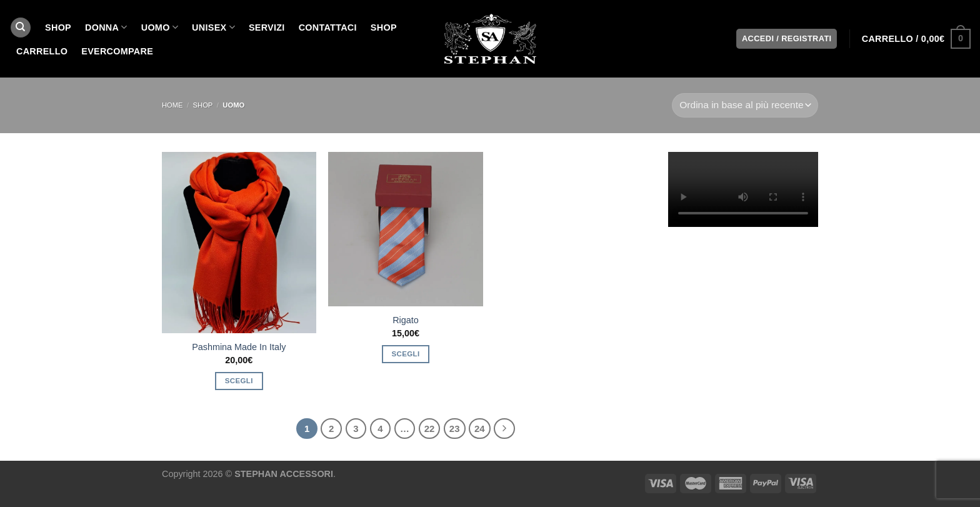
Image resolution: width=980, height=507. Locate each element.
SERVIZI (267, 28)
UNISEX (213, 27)
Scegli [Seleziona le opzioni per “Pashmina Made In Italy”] (239, 381)
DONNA (106, 27)
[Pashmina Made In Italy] (239, 243)
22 (430, 429)
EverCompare (117, 51)
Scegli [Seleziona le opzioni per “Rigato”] (406, 354)
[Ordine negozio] (745, 105)
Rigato (406, 320)
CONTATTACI (328, 28)
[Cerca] (21, 28)
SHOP (58, 28)
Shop (384, 28)
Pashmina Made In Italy (239, 347)
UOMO (160, 27)
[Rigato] (405, 229)
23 (455, 429)
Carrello (42, 51)
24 (480, 429)
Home (172, 105)
